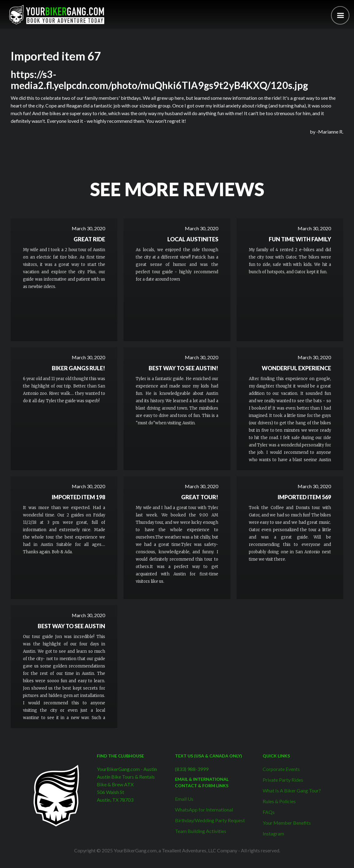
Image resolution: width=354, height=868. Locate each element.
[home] (57, 15)
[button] (340, 15)
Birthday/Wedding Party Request (210, 820)
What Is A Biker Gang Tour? (292, 790)
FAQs (269, 812)
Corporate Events (281, 769)
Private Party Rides (283, 780)
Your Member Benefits (287, 823)
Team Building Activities (201, 831)
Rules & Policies (279, 801)
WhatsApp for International (204, 810)
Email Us (184, 799)
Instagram (273, 833)
